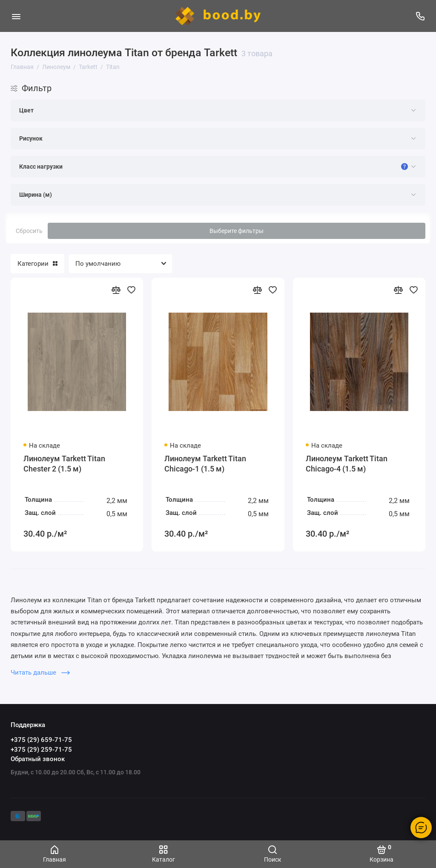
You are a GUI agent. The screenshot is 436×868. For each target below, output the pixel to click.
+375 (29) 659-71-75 (41, 740)
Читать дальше (40, 673)
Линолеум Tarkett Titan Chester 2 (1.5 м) (64, 464)
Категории (37, 264)
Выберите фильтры (237, 231)
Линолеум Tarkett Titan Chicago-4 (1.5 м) (347, 464)
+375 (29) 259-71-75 (41, 750)
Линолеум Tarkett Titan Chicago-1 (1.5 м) (205, 464)
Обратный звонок (38, 759)
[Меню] (16, 16)
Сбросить (29, 231)
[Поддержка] (420, 16)
